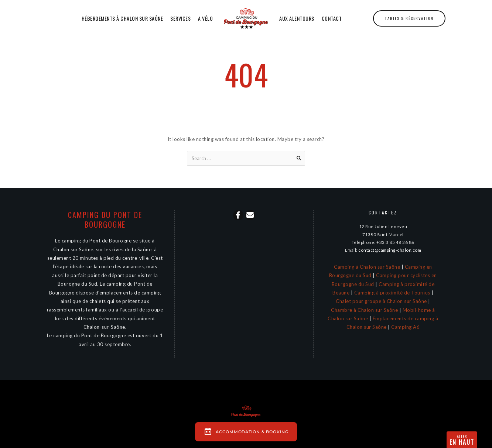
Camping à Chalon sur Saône (367, 267)
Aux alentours (297, 18)
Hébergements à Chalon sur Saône (122, 18)
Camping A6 (405, 327)
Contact (332, 18)
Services (180, 18)
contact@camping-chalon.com (390, 250)
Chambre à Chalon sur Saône (364, 310)
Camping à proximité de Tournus (392, 293)
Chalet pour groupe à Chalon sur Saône (381, 301)
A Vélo (205, 18)
